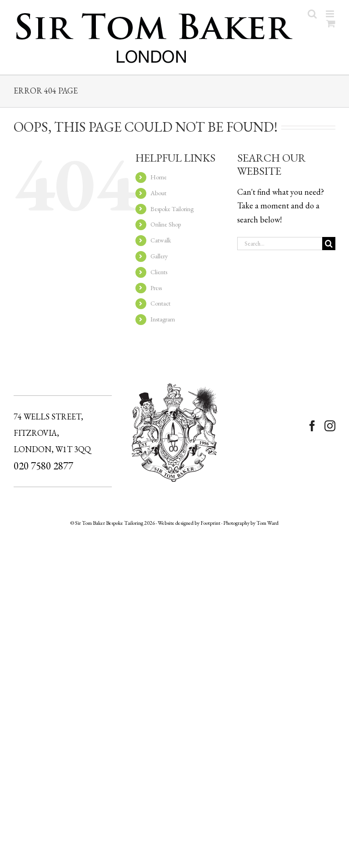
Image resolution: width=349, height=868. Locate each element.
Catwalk (161, 240)
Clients (159, 272)
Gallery (159, 256)
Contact (160, 303)
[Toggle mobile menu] (331, 14)
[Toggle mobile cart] (331, 23)
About (158, 193)
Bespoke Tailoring (172, 209)
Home (159, 177)
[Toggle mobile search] (312, 14)
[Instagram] (330, 426)
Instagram (163, 319)
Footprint (210, 523)
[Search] (329, 244)
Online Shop (166, 224)
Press (156, 288)
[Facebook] (312, 426)
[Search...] (280, 244)
